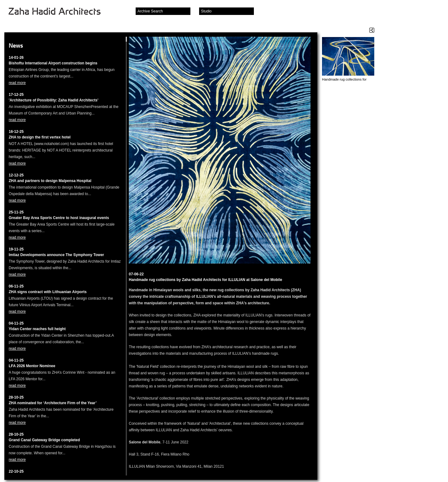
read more (17, 83)
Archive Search (150, 11)
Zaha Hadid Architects (60, 12)
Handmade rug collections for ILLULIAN (344, 80)
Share (372, 30)
